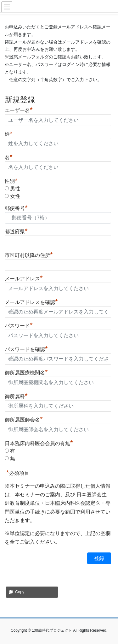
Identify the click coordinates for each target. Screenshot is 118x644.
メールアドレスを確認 (31, 301)
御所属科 (16, 396)
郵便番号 (16, 207)
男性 (15, 189)
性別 (11, 181)
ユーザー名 (19, 110)
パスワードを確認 (26, 349)
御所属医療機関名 (26, 372)
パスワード (19, 325)
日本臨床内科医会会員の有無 (39, 443)
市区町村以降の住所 (29, 254)
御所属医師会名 (24, 419)
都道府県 (16, 231)
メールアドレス (24, 278)
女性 (15, 196)
